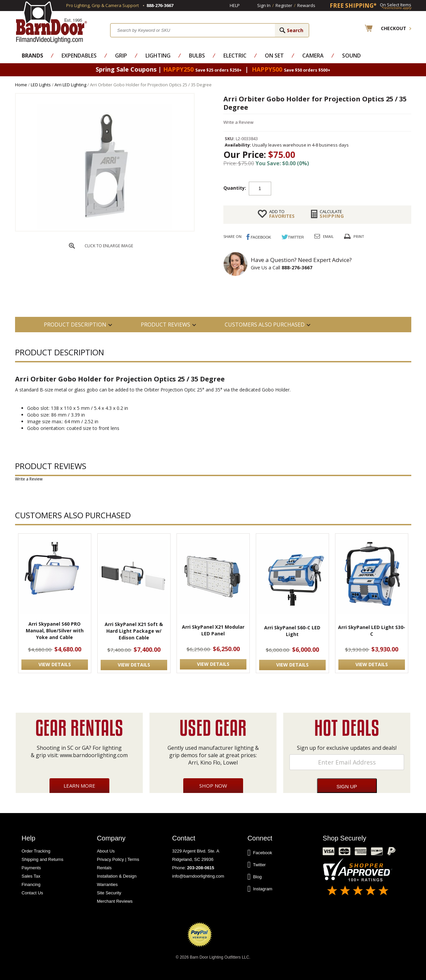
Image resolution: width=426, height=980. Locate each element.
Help (235, 5)
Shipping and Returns (43, 859)
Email (328, 236)
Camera (313, 56)
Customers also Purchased (265, 325)
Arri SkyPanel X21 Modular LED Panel (213, 630)
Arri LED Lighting (70, 85)
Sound (351, 56)
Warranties (107, 884)
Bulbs (197, 56)
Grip (121, 56)
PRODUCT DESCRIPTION (75, 325)
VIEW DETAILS (55, 664)
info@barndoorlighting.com (198, 876)
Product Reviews (166, 325)
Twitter (257, 865)
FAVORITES (282, 214)
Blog (255, 877)
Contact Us (32, 893)
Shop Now (213, 786)
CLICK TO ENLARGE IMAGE (109, 246)
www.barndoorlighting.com (94, 755)
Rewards (306, 5)
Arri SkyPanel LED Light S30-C (372, 631)
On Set (274, 56)
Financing (31, 884)
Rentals (104, 868)
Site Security (109, 893)
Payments (31, 868)
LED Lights (41, 85)
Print (359, 236)
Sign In (264, 5)
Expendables (79, 56)
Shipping (332, 214)
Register (284, 5)
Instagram (260, 889)
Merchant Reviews (115, 901)
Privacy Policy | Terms (118, 859)
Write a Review (238, 122)
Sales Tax (31, 876)
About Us (106, 851)
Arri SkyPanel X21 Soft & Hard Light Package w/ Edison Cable (134, 631)
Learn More (79, 786)
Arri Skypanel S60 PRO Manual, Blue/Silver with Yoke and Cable (55, 631)
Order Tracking (36, 851)
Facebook (260, 853)
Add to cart (325, 188)
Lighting (158, 56)
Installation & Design (117, 876)
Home (21, 85)
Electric (235, 56)
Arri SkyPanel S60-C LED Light (292, 631)
